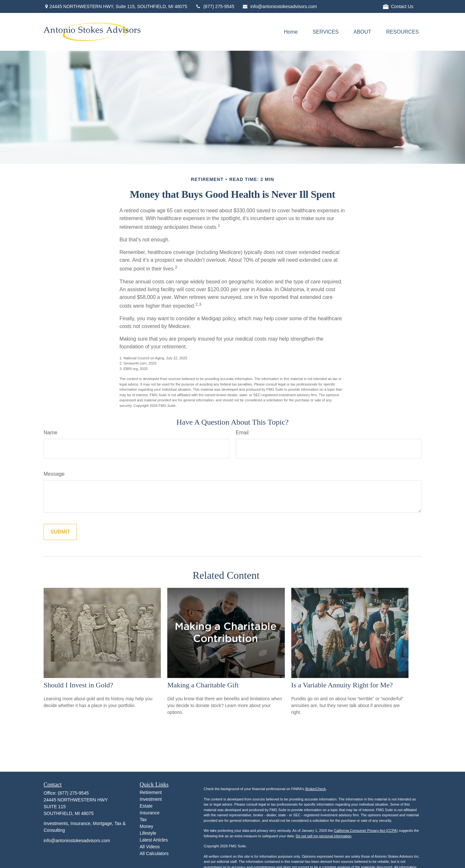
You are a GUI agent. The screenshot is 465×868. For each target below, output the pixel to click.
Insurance (150, 813)
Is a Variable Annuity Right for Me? (342, 685)
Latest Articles (154, 840)
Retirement (151, 792)
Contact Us (398, 7)
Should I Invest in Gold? (78, 685)
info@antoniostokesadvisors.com (279, 6)
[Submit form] (60, 532)
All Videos (150, 847)
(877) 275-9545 (215, 6)
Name (51, 433)
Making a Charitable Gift (203, 685)
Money (147, 826)
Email (242, 433)
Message (54, 474)
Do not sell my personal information (324, 836)
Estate (146, 806)
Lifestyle (148, 833)
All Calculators (154, 853)
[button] (291, 32)
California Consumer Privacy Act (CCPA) (366, 831)
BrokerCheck (315, 789)
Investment (151, 799)
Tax (143, 820)
